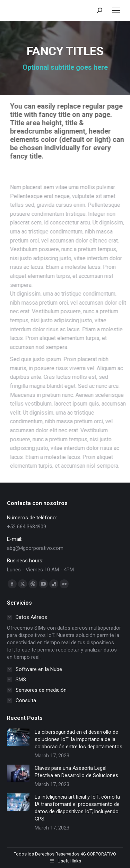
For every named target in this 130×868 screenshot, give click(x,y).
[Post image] (18, 737)
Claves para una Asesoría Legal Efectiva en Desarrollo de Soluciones (76, 772)
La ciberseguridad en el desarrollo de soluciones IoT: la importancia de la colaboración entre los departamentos (79, 739)
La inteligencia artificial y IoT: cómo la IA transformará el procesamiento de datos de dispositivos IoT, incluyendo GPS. (77, 808)
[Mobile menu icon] (116, 10)
